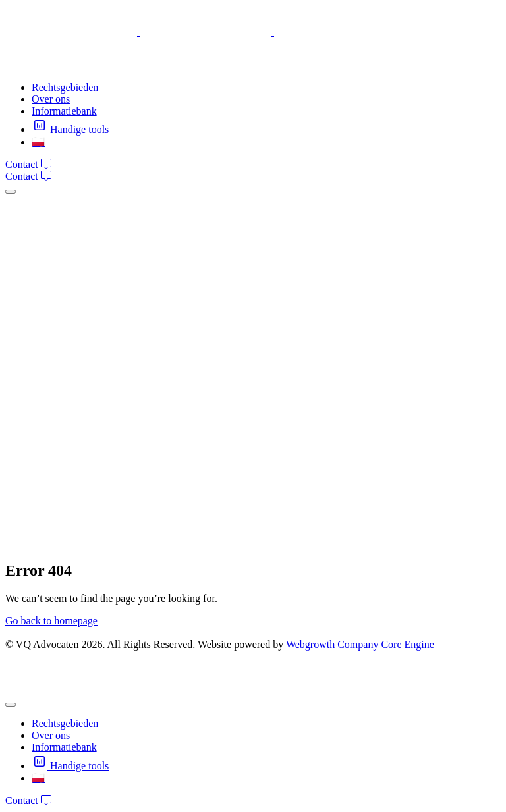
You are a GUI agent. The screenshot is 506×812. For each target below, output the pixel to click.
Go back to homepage (51, 621)
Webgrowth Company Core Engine (359, 644)
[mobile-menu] (11, 192)
